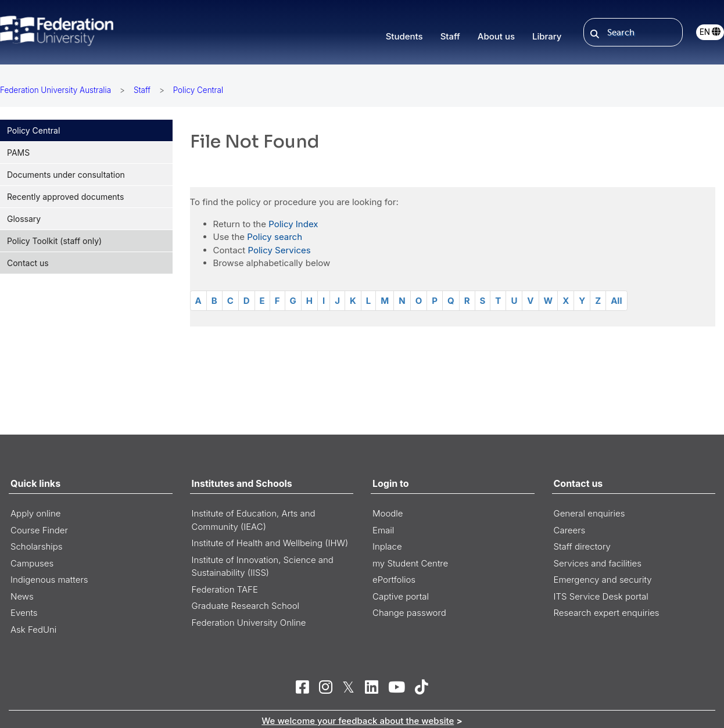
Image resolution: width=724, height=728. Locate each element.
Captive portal (401, 596)
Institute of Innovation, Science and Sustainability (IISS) (263, 566)
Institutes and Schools (242, 483)
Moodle (388, 513)
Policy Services (279, 250)
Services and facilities (598, 563)
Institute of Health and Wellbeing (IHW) (270, 543)
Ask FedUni (33, 630)
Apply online (36, 513)
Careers (570, 530)
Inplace (387, 546)
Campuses (32, 563)
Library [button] (547, 36)
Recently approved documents (65, 197)
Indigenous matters (49, 580)
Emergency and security (603, 580)
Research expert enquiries (607, 613)
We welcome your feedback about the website (358, 721)
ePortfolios (394, 580)
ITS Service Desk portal (601, 596)
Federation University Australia (55, 90)
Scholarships (37, 546)
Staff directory (582, 546)
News (22, 596)
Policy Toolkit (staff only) (54, 241)
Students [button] (404, 36)
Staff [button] (450, 36)
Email (383, 530)
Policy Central (33, 130)
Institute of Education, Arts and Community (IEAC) (254, 520)
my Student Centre (410, 563)
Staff (142, 90)
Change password (409, 613)
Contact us (28, 263)
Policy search (275, 237)
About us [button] (496, 36)
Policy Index (293, 224)
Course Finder (39, 530)
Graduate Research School (246, 606)
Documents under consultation (66, 175)
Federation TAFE (225, 589)
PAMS (18, 153)
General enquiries (589, 513)
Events (24, 613)
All (616, 301)
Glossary (24, 219)
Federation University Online (249, 623)
